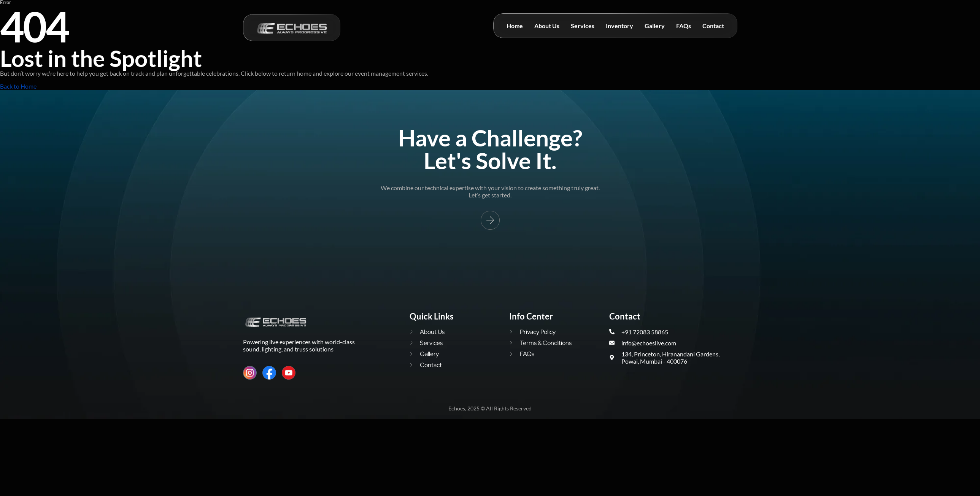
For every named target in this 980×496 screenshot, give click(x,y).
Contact (713, 26)
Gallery (655, 26)
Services (583, 26)
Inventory (619, 26)
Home (515, 26)
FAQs (684, 26)
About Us (547, 26)
